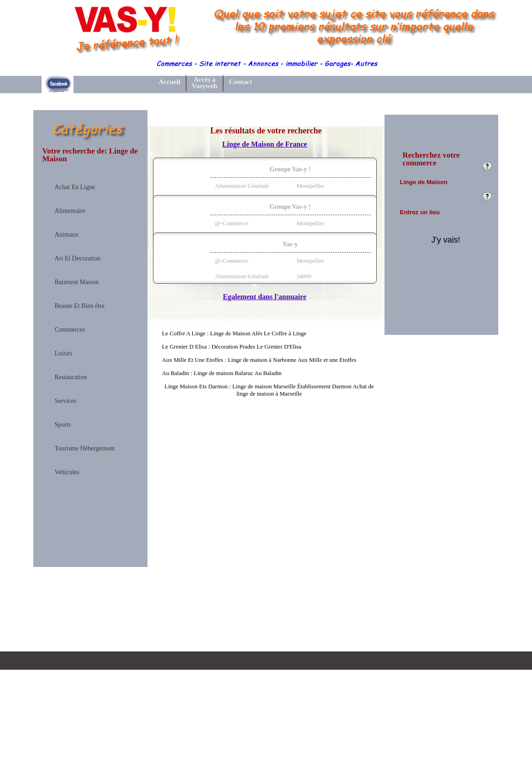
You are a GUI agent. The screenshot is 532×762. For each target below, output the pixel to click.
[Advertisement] (90, 625)
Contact (240, 82)
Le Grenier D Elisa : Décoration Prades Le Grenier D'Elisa (232, 347)
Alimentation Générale (242, 186)
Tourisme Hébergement (85, 449)
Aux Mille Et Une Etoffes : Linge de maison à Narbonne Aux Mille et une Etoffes (259, 360)
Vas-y (290, 244)
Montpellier (311, 186)
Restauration (71, 377)
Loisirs (64, 354)
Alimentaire (70, 211)
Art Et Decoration (78, 259)
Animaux (67, 235)
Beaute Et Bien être (80, 306)
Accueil (170, 82)
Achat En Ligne (75, 187)
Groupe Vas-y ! (290, 169)
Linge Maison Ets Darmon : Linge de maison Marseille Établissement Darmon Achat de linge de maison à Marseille (269, 390)
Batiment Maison (77, 282)
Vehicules (67, 472)
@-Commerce (232, 223)
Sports (63, 425)
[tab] (265, 183)
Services (66, 401)
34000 (304, 276)
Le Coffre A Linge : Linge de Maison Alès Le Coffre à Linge (234, 333)
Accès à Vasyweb (205, 83)
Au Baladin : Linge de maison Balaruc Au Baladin (222, 373)
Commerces (70, 330)
